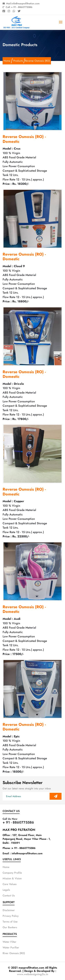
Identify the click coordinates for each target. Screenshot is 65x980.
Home (7, 61)
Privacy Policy (11, 916)
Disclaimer (9, 910)
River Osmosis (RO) (14, 953)
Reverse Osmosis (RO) (37, 61)
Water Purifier (11, 948)
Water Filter (9, 942)
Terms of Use (10, 922)
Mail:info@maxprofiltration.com (21, 3)
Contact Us (9, 896)
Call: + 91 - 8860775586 (18, 7)
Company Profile (12, 873)
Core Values (10, 884)
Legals (6, 890)
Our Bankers (10, 927)
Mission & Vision (12, 878)
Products (18, 61)
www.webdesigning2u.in (33, 974)
